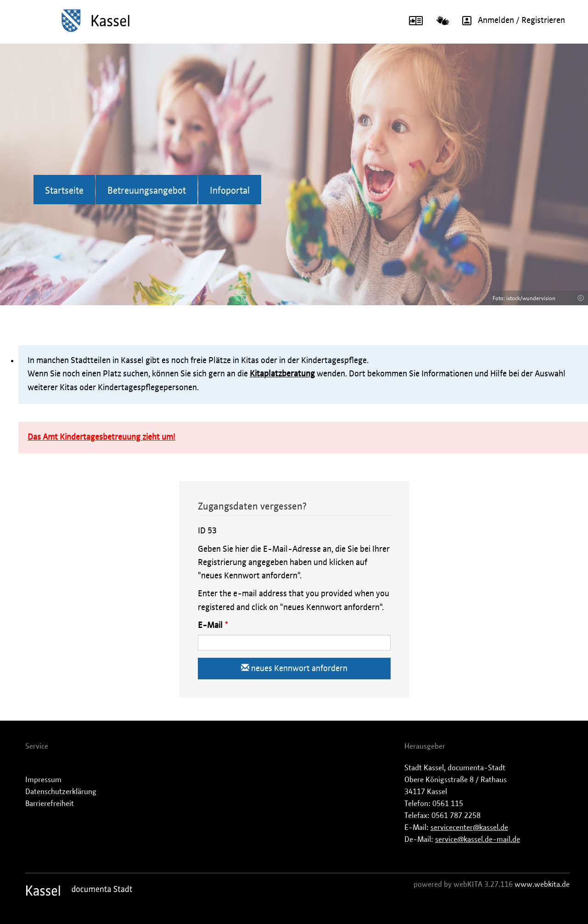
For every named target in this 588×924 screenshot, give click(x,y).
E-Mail (210, 626)
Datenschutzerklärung (61, 792)
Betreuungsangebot (147, 191)
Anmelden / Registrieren (510, 21)
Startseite (64, 191)
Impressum (43, 780)
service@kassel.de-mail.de (478, 840)
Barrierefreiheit (50, 804)
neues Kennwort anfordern (294, 668)
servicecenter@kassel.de (469, 828)
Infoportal (230, 191)
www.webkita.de (542, 885)
